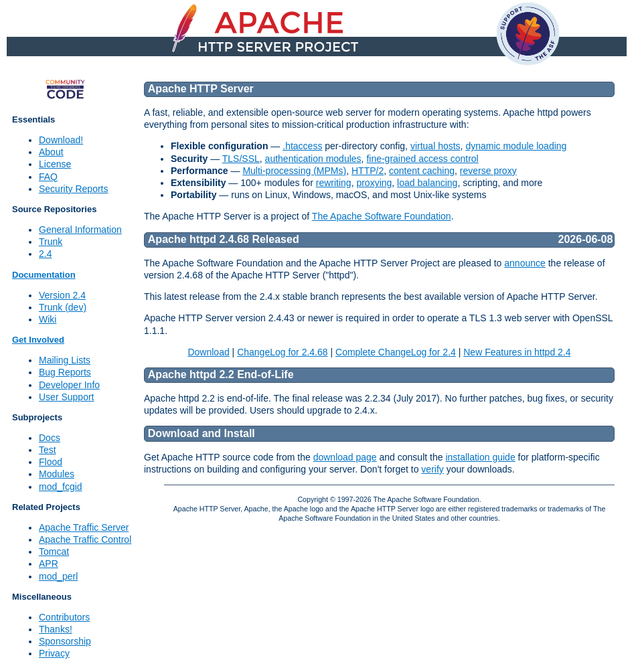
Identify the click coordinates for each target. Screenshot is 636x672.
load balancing (427, 183)
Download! (61, 140)
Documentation (44, 275)
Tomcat (54, 552)
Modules (57, 474)
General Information (80, 230)
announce (525, 263)
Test (48, 450)
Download (208, 352)
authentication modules (313, 159)
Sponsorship (65, 641)
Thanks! (56, 629)
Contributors (64, 617)
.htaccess (302, 146)
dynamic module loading (516, 146)
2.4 (45, 254)
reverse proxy (488, 171)
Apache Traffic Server (84, 527)
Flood (51, 462)
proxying (374, 183)
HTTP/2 (368, 171)
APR (49, 564)
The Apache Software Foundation (382, 216)
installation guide (480, 457)
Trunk (51, 242)
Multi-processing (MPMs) (294, 171)
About (51, 152)
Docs (50, 438)
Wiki (48, 319)
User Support (66, 397)
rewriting (334, 183)
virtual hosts (435, 146)
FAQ (48, 177)
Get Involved (38, 340)
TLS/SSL (241, 159)
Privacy (54, 653)
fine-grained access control (422, 159)
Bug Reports (65, 372)
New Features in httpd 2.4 (517, 352)
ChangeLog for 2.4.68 (282, 352)
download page (345, 457)
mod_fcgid (61, 487)
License (55, 164)
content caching (422, 171)
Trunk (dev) (63, 307)
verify (432, 469)
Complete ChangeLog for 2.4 (396, 352)
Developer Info (69, 385)
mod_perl (58, 576)
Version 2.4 (62, 295)
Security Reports (73, 189)
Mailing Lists (65, 360)
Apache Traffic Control (85, 539)
